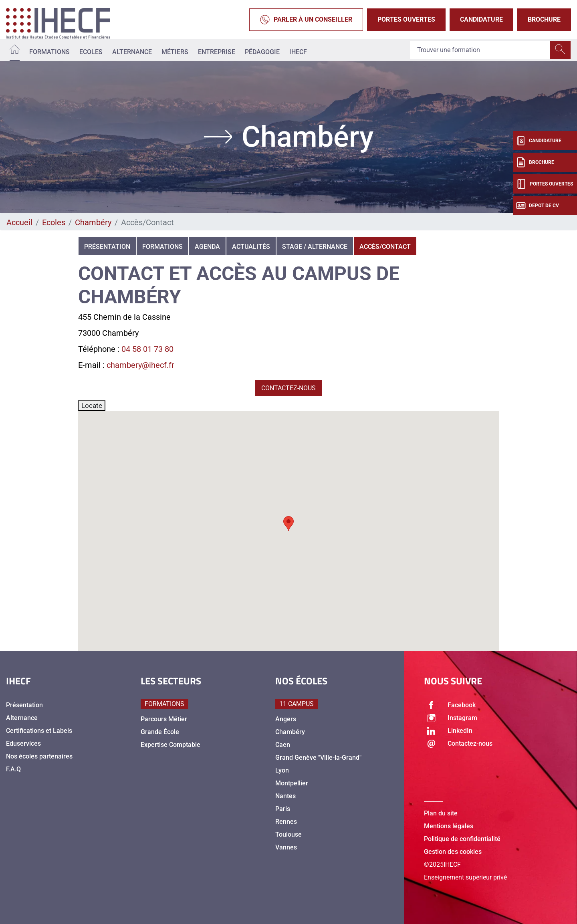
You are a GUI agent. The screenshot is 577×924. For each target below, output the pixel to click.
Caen (283, 745)
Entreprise (217, 52)
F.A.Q (13, 769)
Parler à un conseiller (306, 20)
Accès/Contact (385, 247)
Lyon (282, 770)
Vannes (286, 847)
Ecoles (91, 52)
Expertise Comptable (170, 745)
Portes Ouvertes (406, 19)
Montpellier (292, 783)
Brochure (544, 19)
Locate (92, 406)
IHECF (298, 52)
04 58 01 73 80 (147, 349)
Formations (49, 52)
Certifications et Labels (39, 731)
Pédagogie (262, 52)
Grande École (160, 732)
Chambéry (93, 222)
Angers (286, 719)
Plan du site (441, 813)
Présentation (107, 247)
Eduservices (23, 743)
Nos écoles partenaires (39, 756)
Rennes (286, 822)
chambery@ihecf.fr (140, 365)
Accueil (19, 222)
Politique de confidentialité (462, 839)
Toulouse (288, 834)
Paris (283, 809)
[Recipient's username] (480, 50)
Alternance (132, 52)
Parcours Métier (164, 719)
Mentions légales (449, 826)
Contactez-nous (288, 388)
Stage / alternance (315, 247)
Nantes (285, 796)
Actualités (251, 247)
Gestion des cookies (453, 852)
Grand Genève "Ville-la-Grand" (318, 758)
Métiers (175, 52)
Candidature (481, 19)
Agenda (207, 247)
